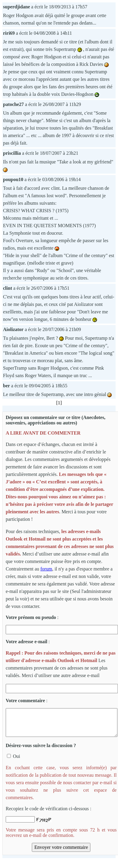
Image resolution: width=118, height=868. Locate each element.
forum (46, 569)
